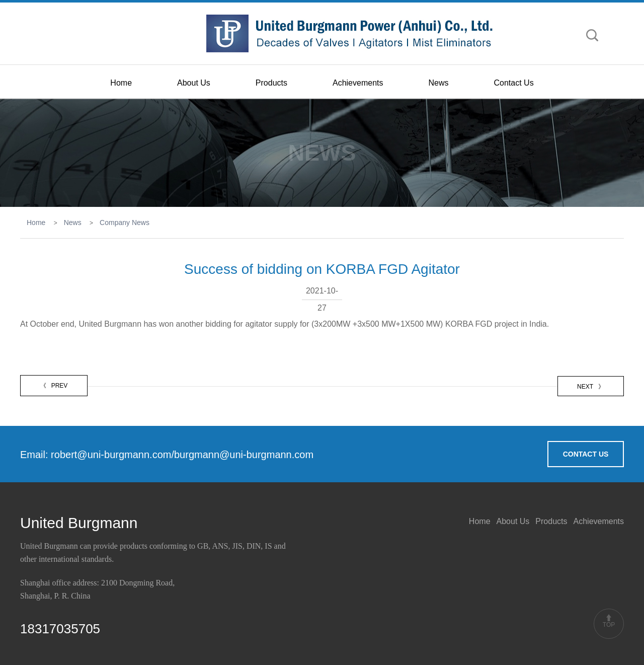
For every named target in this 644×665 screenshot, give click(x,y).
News (438, 83)
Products (271, 83)
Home (121, 83)
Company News (125, 223)
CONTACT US (586, 454)
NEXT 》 (591, 387)
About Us (194, 83)
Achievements (358, 83)
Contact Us (514, 83)
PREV (54, 386)
